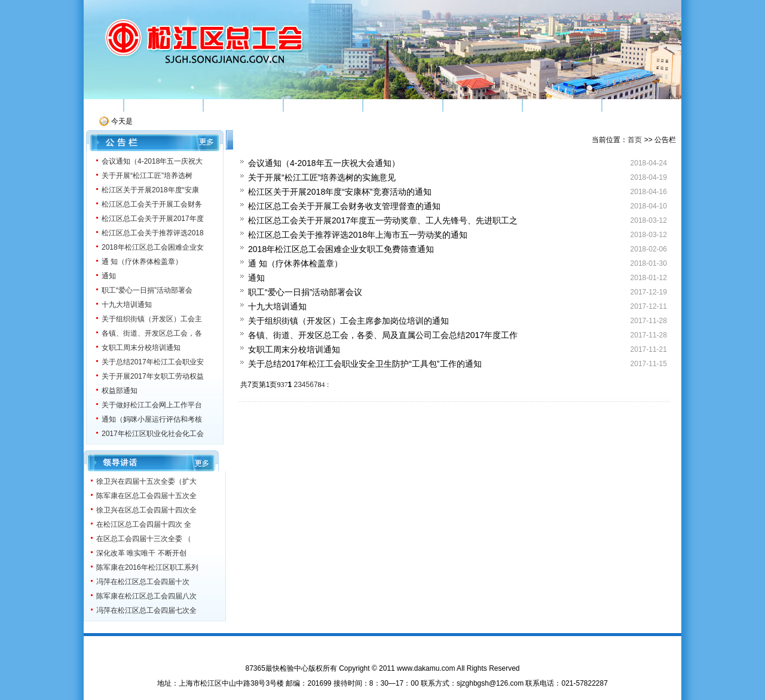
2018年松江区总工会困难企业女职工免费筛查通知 (341, 249)
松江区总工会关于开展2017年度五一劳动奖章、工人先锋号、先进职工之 (383, 220)
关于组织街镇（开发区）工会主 (152, 319)
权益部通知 (120, 391)
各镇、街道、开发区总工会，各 (152, 333)
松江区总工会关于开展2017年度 (153, 219)
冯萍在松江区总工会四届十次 (143, 582)
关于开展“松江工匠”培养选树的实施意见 (322, 177)
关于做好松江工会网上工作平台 (152, 405)
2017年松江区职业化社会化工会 (153, 434)
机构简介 (163, 105)
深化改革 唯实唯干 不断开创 (141, 553)
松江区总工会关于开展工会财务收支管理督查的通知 (344, 206)
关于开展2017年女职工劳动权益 (153, 376)
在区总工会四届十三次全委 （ (144, 539)
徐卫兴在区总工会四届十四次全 (146, 510)
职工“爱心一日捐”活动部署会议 (305, 292)
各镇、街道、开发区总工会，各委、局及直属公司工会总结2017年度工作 (383, 335)
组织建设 (243, 105)
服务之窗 (642, 105)
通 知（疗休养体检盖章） (142, 262)
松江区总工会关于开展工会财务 (152, 204)
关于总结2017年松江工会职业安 (153, 362)
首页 (103, 105)
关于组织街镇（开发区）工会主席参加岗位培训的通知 (348, 321)
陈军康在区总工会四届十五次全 (146, 496)
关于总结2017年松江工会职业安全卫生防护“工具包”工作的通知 (365, 364)
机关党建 (562, 105)
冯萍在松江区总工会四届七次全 (146, 610)
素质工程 (323, 105)
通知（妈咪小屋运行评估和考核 (152, 419)
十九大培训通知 (127, 305)
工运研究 (482, 105)
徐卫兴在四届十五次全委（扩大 (146, 481)
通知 (109, 276)
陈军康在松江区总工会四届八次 (146, 596)
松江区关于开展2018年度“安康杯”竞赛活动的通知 (339, 192)
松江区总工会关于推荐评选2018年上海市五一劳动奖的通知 (358, 235)
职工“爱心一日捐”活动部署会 (147, 290)
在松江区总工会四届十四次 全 (144, 524)
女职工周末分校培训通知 (141, 348)
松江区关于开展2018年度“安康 (150, 190)
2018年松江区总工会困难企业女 (153, 247)
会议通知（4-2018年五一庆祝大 (152, 161)
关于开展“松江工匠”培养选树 (147, 176)
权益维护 (403, 105)
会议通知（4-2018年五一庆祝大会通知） (324, 163)
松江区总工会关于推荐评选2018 (153, 233)
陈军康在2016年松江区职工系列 (147, 567)
